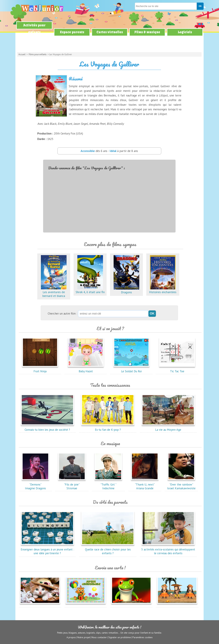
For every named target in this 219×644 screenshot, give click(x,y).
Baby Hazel (86, 369)
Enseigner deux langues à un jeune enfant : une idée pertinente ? (47, 549)
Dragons (126, 290)
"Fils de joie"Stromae (72, 484)
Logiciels (185, 32)
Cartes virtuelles (110, 32)
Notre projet (84, 637)
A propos (71, 637)
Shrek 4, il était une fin (90, 290)
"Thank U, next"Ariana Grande (145, 484)
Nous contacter (99, 637)
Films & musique (147, 32)
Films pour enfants (38, 54)
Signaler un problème (120, 637)
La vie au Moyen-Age (168, 428)
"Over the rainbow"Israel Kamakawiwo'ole (181, 484)
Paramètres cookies (143, 637)
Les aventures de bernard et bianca (54, 292)
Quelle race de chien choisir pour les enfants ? (108, 549)
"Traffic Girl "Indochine (108, 484)
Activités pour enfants (34, 29)
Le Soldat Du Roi (131, 369)
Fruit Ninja (40, 369)
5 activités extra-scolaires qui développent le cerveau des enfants (168, 549)
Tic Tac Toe (177, 369)
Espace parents (72, 32)
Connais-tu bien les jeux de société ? (47, 428)
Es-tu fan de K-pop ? (108, 428)
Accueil (22, 54)
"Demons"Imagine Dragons (35, 484)
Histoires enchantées (163, 290)
